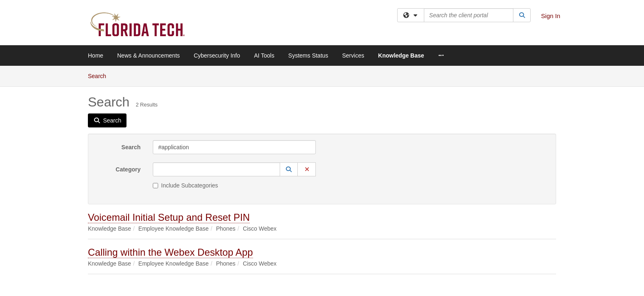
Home (95, 55)
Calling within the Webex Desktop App (170, 186)
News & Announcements (148, 55)
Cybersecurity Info (217, 55)
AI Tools (264, 55)
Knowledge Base (401, 55)
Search (131, 81)
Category (128, 104)
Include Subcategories (185, 120)
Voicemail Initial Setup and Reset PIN (169, 151)
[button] (289, 104)
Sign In (551, 16)
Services (353, 55)
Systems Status (308, 55)
